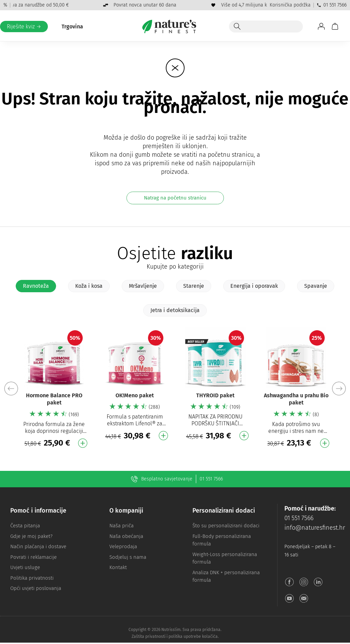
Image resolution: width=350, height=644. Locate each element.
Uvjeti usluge (25, 567)
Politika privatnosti (32, 578)
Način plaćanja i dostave (38, 546)
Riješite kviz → (24, 27)
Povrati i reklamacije (33, 557)
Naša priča (122, 526)
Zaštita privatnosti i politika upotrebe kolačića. (175, 638)
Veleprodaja (123, 546)
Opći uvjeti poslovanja (36, 588)
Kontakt (118, 567)
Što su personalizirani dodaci (226, 526)
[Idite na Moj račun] (321, 26)
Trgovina (72, 27)
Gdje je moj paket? (31, 536)
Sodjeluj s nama (128, 557)
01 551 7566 (332, 5)
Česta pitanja (25, 526)
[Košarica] (335, 26)
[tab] (36, 286)
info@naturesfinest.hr (315, 528)
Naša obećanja (126, 536)
